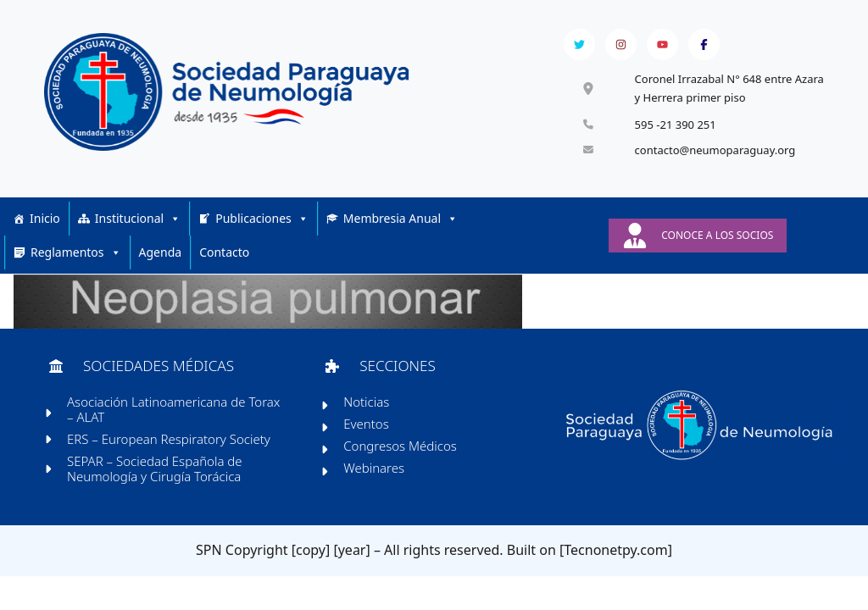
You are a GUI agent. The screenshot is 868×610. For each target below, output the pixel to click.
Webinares (375, 476)
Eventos (367, 432)
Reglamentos (76, 257)
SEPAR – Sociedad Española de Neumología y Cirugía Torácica (156, 477)
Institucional (138, 223)
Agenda (161, 256)
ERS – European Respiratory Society (170, 447)
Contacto (224, 256)
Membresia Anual (401, 223)
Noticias (367, 410)
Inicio (45, 222)
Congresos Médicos (401, 454)
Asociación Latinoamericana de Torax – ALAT (175, 418)
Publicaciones (262, 223)
